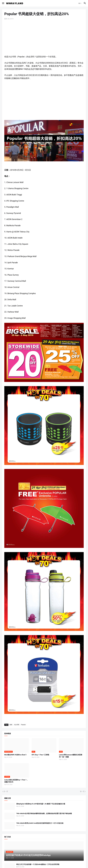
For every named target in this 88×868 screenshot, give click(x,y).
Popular (23, 725)
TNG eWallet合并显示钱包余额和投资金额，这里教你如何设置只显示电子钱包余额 (44, 813)
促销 (11, 725)
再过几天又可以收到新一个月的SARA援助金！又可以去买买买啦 (38, 864)
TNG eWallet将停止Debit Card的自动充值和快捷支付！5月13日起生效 (40, 823)
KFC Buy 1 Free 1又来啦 (40, 755)
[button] (3, 3)
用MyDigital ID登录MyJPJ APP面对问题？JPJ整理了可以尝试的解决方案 (41, 804)
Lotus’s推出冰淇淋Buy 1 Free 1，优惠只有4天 (16, 781)
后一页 (6, 791)
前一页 (82, 791)
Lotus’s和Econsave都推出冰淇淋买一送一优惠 (71, 756)
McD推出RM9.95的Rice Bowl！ (16, 755)
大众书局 (17, 725)
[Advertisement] (44, 37)
